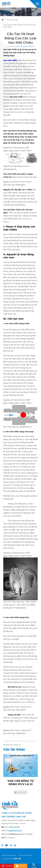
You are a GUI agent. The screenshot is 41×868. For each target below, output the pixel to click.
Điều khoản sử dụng (9, 855)
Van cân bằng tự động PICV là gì (21, 782)
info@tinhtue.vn (15, 834)
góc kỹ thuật (12, 20)
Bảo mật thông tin (26, 855)
